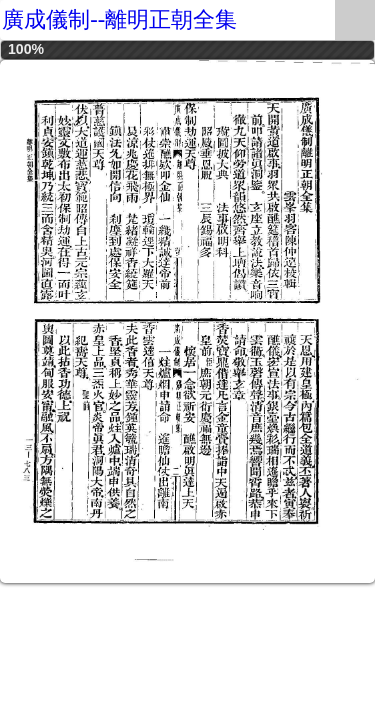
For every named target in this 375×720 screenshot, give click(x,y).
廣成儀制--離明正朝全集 (119, 19)
